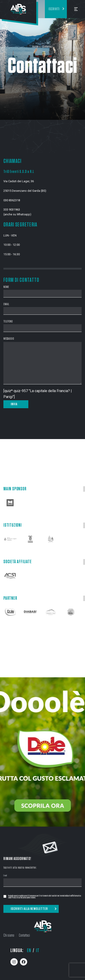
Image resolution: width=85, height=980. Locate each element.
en (29, 951)
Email (5, 876)
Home (35, 47)
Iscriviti (54, 9)
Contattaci (24, 936)
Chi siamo (9, 936)
